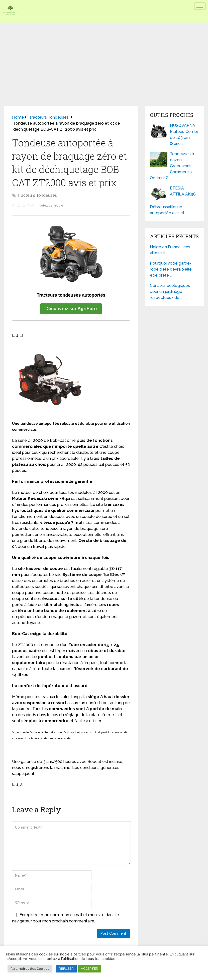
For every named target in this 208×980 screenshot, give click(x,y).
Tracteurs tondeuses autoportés (71, 295)
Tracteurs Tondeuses (37, 195)
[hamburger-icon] (200, 6)
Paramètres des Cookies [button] (30, 969)
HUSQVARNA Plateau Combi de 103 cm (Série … (184, 135)
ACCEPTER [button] (90, 969)
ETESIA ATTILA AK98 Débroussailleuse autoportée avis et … (173, 201)
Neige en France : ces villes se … (170, 250)
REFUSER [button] (66, 969)
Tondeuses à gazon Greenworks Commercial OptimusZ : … (172, 166)
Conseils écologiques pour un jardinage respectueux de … (170, 291)
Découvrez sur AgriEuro (71, 309)
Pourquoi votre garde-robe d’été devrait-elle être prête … (171, 269)
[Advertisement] (104, 60)
